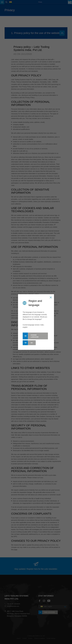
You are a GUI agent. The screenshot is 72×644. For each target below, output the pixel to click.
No (32, 343)
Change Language (35, 336)
